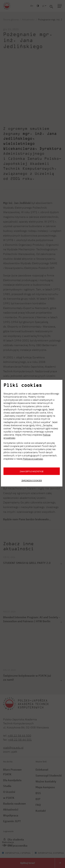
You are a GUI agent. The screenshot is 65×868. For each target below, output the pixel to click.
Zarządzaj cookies (32, 480)
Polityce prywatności (33, 459)
